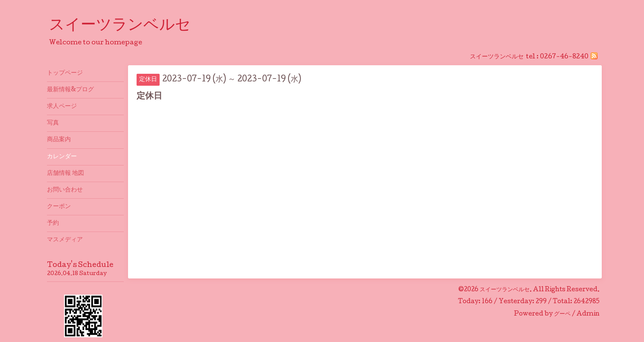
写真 (53, 123)
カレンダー (62, 157)
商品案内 (59, 140)
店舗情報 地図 (66, 174)
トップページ (65, 73)
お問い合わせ (65, 190)
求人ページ (62, 107)
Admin (588, 314)
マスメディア (65, 240)
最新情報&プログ (70, 90)
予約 (53, 223)
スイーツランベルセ (128, 26)
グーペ (562, 314)
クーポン (59, 207)
